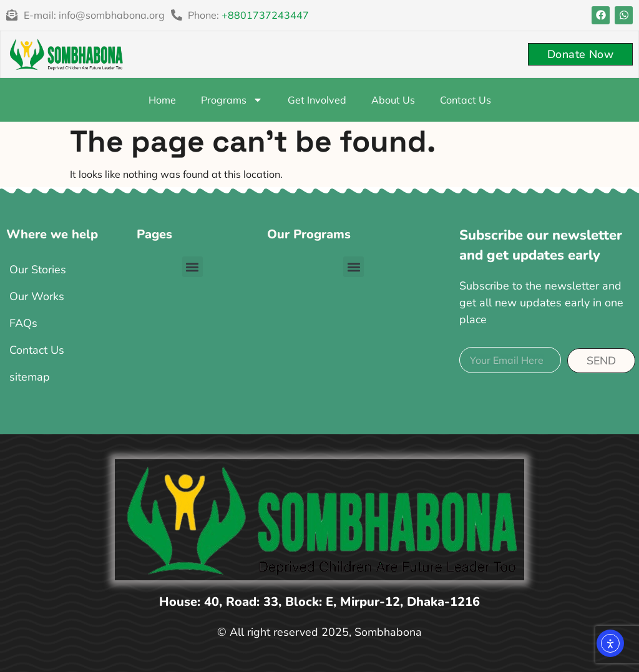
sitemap (30, 377)
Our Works (37, 296)
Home (162, 100)
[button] (193, 267)
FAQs (23, 323)
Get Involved (317, 100)
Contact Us (466, 100)
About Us (393, 100)
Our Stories (38, 270)
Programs (232, 100)
